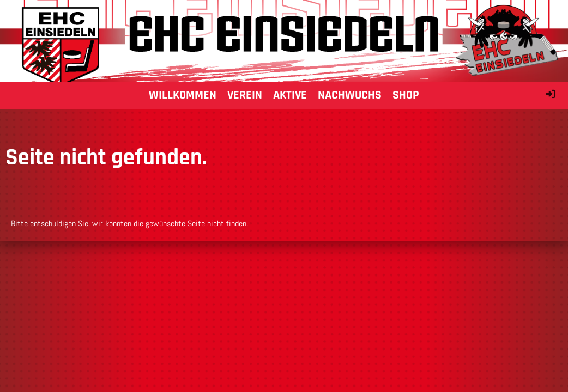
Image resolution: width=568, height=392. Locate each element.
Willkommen (183, 95)
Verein (245, 95)
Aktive (290, 95)
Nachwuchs (350, 95)
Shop (406, 95)
